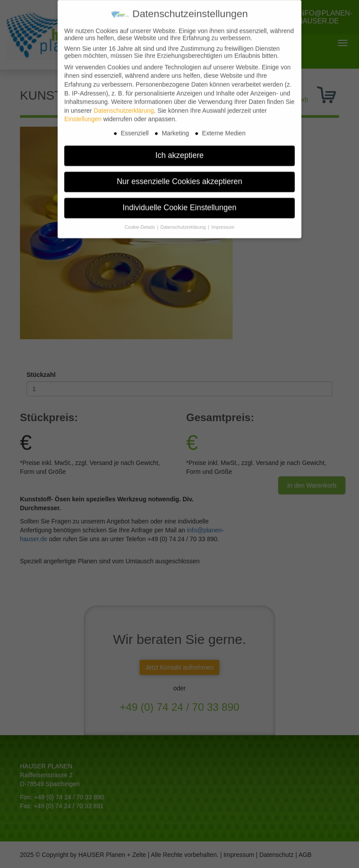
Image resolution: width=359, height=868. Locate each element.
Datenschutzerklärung (124, 105)
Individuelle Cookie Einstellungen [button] (180, 202)
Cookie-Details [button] (140, 221)
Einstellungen (83, 113)
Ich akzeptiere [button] (180, 150)
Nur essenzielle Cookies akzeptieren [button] (179, 176)
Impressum (223, 221)
